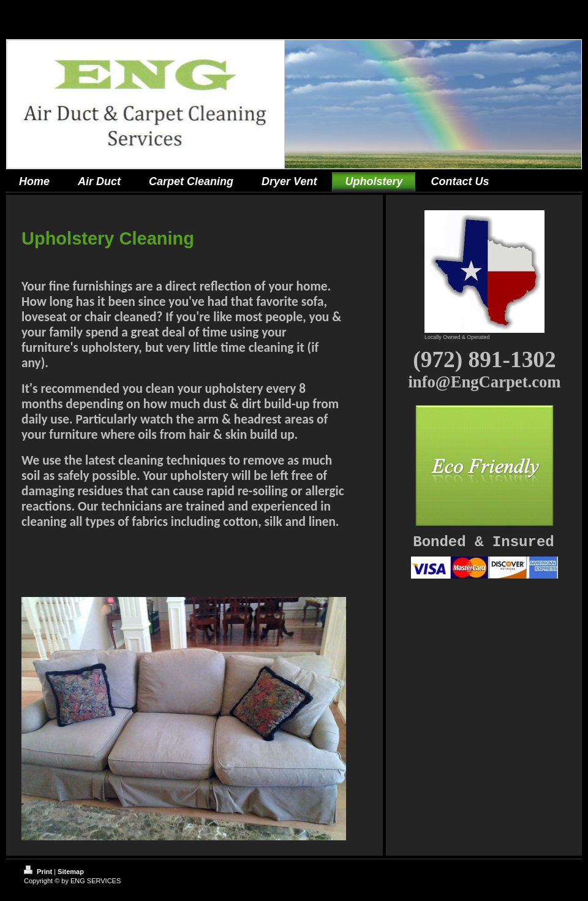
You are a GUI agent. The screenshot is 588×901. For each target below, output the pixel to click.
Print (39, 872)
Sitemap (71, 872)
